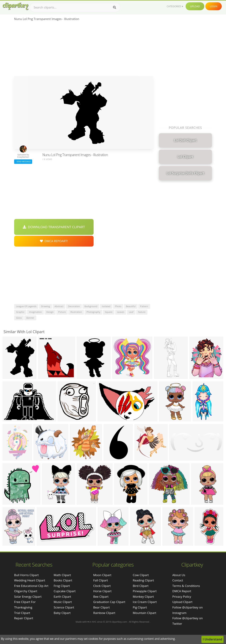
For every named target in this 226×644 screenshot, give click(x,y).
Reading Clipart (143, 580)
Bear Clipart (101, 607)
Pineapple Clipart (145, 591)
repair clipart (24, 618)
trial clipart (22, 613)
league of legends (26, 306)
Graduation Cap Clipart (109, 602)
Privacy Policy (182, 597)
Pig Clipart (140, 607)
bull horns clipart (26, 575)
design (50, 312)
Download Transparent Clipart (54, 227)
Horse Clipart (102, 591)
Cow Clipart (141, 575)
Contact (178, 580)
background (91, 306)
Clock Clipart (102, 586)
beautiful (131, 306)
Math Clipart (62, 575)
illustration (76, 312)
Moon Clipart (102, 575)
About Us (179, 575)
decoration (74, 306)
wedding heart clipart (30, 580)
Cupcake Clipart (65, 591)
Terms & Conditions (186, 586)
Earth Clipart (62, 597)
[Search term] (75, 7)
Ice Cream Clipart (145, 602)
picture (62, 312)
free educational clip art (31, 586)
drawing (45, 306)
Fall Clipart (101, 580)
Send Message (23, 161)
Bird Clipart (141, 586)
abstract (59, 306)
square (109, 312)
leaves (121, 312)
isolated (106, 306)
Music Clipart (63, 602)
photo (118, 306)
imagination (35, 312)
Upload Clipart (182, 602)
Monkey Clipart (143, 597)
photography (93, 312)
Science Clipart (64, 607)
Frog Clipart (62, 586)
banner (30, 318)
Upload (195, 6)
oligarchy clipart (26, 591)
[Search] (115, 7)
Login (214, 6)
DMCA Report (182, 591)
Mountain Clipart (145, 613)
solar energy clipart (28, 597)
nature (142, 312)
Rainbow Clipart (104, 613)
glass (19, 318)
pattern (144, 306)
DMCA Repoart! (54, 241)
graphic (20, 312)
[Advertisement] (83, 50)
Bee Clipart (101, 597)
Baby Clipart (62, 613)
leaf (131, 312)
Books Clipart (63, 580)
